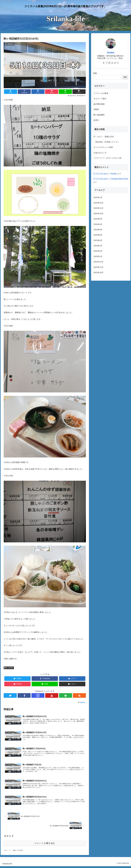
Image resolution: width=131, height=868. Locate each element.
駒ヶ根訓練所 (9, 668)
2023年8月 (98, 230)
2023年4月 (98, 246)
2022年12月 (98, 262)
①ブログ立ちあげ (101, 174)
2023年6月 (98, 235)
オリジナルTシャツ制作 (103, 147)
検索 (95, 73)
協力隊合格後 (99, 104)
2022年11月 (98, 267)
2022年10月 (98, 273)
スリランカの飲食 (101, 93)
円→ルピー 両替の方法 (104, 137)
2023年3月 (98, 251)
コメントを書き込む (45, 845)
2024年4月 (98, 224)
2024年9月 (98, 219)
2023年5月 (98, 240)
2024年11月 (98, 208)
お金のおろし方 (100, 153)
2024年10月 (98, 214)
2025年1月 (98, 197)
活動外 (96, 109)
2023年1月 (98, 256)
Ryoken (111, 52)
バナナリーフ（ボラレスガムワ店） (108, 158)
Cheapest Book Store (119, 179)
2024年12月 (98, 203)
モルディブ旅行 (100, 99)
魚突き (96, 120)
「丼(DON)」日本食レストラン (106, 142)
